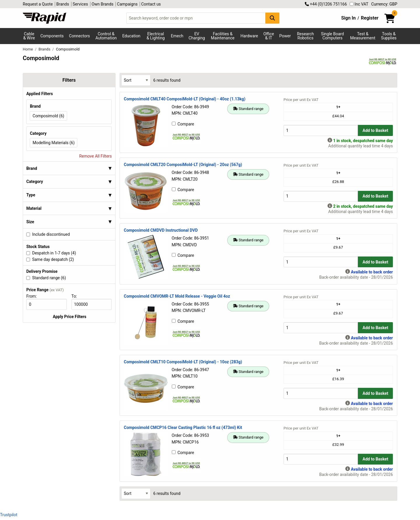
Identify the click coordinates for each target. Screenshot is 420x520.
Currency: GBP (384, 4)
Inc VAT (359, 4)
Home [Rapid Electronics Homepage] (28, 49)
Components (52, 36)
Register (370, 18)
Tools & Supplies (389, 36)
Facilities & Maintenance (223, 36)
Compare (183, 124)
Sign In (349, 18)
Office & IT (269, 36)
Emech (177, 36)
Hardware (249, 36)
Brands (63, 4)
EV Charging (197, 36)
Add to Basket (375, 130)
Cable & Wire (29, 36)
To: (77, 296)
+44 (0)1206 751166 (326, 4)
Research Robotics (305, 36)
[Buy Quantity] (321, 130)
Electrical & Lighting (155, 36)
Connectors (80, 36)
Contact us (151, 4)
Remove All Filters (96, 156)
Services (80, 4)
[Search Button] (272, 18)
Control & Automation (106, 36)
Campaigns (127, 4)
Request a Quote (38, 4)
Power (285, 36)
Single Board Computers (332, 36)
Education (131, 36)
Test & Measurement (363, 36)
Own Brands (103, 4)
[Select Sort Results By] (136, 80)
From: (34, 296)
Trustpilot (9, 515)
